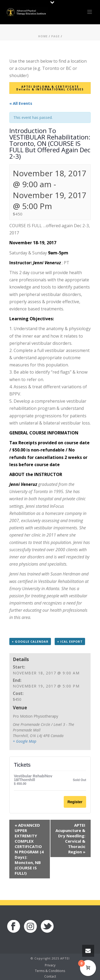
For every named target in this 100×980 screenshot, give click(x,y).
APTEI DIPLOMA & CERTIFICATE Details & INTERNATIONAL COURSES (50, 88)
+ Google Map (25, 741)
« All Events (21, 103)
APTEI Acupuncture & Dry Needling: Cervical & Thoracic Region (70, 838)
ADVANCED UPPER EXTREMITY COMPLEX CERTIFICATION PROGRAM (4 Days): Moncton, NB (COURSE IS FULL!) (29, 849)
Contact (50, 977)
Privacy (50, 965)
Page (55, 36)
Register (75, 802)
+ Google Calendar (30, 641)
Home (43, 36)
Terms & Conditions (50, 971)
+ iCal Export (70, 641)
